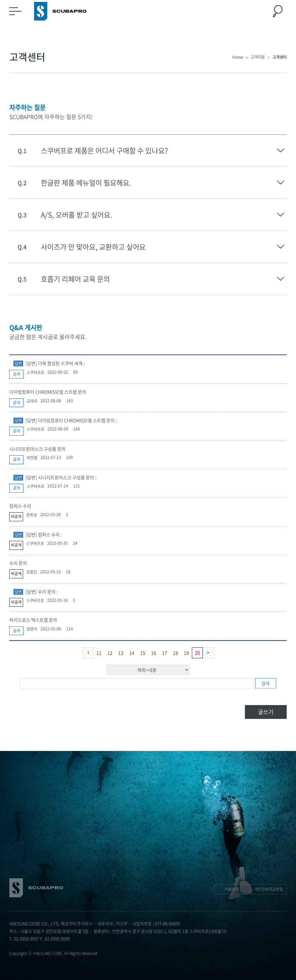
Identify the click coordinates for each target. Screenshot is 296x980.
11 (99, 653)
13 (121, 653)
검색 (265, 683)
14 (132, 653)
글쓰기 (266, 712)
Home (238, 57)
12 (110, 653)
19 (186, 653)
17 (165, 653)
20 (197, 653)
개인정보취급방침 (269, 889)
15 (143, 653)
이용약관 (232, 889)
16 (154, 653)
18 (175, 653)
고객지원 (258, 57)
